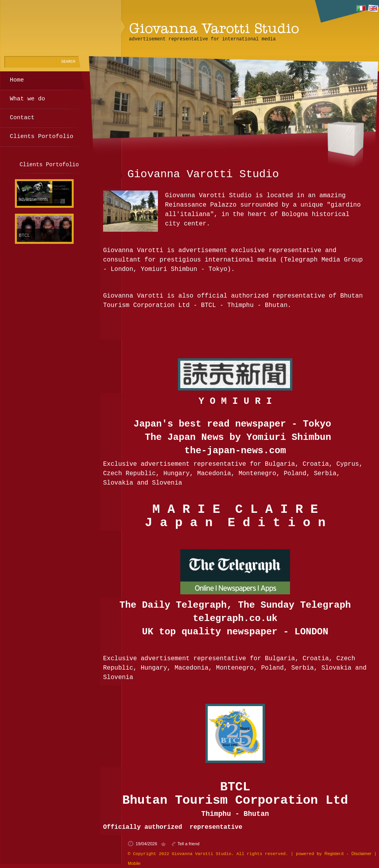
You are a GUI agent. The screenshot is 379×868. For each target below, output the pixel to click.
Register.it (334, 853)
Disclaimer (361, 853)
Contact (22, 118)
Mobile (134, 863)
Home (17, 80)
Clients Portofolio (42, 137)
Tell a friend (189, 844)
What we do (27, 99)
